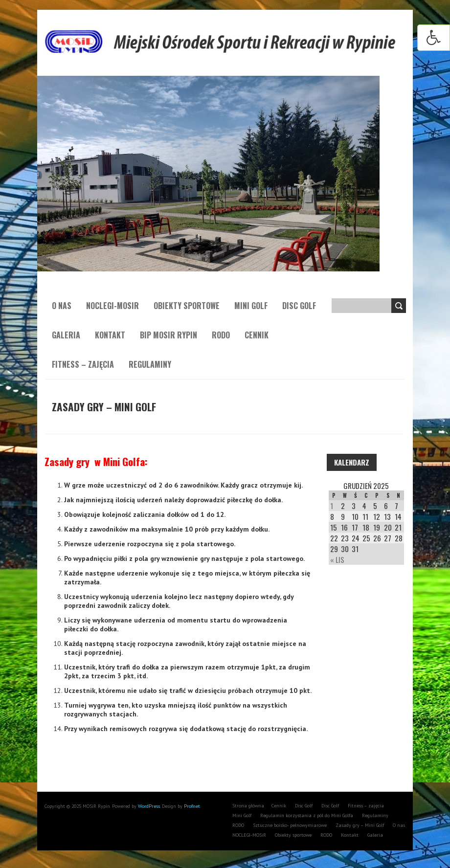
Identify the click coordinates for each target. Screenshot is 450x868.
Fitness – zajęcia (83, 364)
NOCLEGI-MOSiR (112, 306)
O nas (62, 306)
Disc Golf (299, 306)
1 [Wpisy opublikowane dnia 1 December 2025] (332, 506)
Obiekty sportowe (187, 306)
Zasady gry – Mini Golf (360, 825)
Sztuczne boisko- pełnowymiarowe (290, 825)
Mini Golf (251, 306)
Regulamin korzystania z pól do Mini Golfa (307, 815)
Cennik (257, 335)
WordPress (148, 806)
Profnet (192, 806)
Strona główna (248, 806)
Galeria (66, 335)
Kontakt (110, 335)
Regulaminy (150, 364)
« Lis (337, 559)
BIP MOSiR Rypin (169, 335)
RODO (221, 335)
